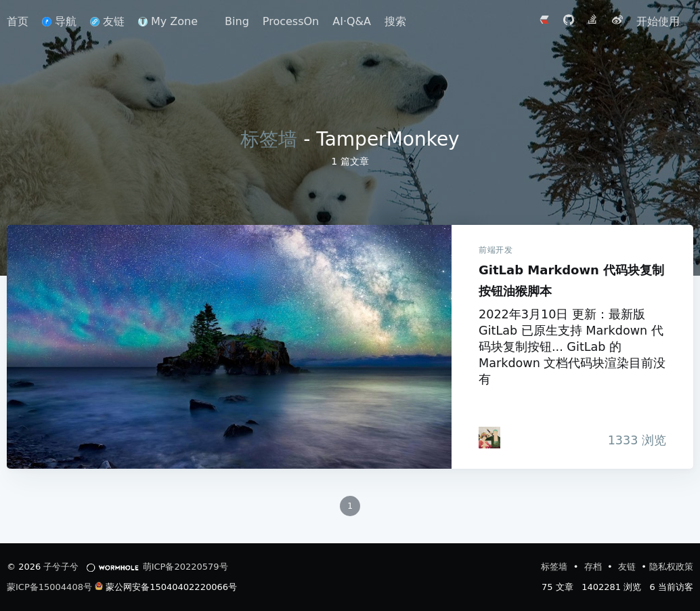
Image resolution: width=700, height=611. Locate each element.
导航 (59, 21)
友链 (107, 21)
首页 (18, 21)
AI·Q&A (352, 21)
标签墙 (269, 139)
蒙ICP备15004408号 (49, 587)
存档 (594, 567)
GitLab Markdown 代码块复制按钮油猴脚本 (229, 347)
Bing (237, 21)
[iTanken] (489, 438)
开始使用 (658, 21)
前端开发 (496, 250)
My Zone (168, 21)
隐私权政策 (671, 567)
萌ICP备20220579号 (185, 567)
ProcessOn (291, 21)
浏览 (633, 440)
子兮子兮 (61, 567)
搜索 (395, 21)
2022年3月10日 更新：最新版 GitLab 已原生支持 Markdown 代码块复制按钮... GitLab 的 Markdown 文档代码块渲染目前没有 (572, 347)
